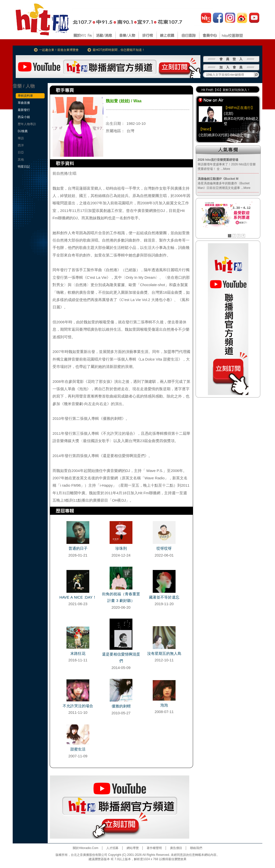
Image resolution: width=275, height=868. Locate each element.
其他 (21, 160)
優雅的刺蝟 (121, 706)
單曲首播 (24, 103)
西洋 (21, 145)
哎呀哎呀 (164, 548)
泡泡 (164, 705)
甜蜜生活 (78, 749)
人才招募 (112, 848)
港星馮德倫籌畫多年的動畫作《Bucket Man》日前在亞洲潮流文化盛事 (224, 183)
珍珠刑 (121, 548)
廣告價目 (176, 848)
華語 (21, 138)
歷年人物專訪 (27, 124)
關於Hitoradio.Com (86, 848)
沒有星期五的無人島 (164, 654)
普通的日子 (78, 548)
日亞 (21, 152)
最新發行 (24, 110)
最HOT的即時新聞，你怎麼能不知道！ (119, 50)
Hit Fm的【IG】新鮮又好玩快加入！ (226, 90)
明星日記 (24, 167)
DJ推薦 (23, 131)
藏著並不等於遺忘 (164, 597)
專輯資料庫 (25, 96)
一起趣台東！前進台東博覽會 (59, 50)
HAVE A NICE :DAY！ (78, 597)
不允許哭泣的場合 (78, 706)
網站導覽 (133, 848)
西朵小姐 (24, 117)
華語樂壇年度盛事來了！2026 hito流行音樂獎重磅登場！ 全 (227, 164)
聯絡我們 (196, 848)
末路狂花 (78, 654)
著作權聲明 (154, 848)
